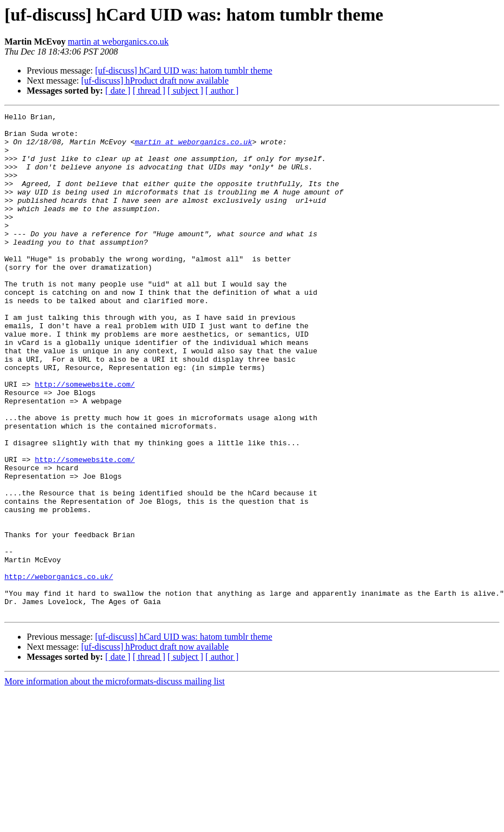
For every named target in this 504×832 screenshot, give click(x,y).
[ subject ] (185, 91)
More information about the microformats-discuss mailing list (114, 782)
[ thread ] (149, 91)
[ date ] (118, 91)
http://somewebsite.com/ (85, 439)
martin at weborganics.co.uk (118, 42)
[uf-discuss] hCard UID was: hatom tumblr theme (184, 70)
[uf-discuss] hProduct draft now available (155, 81)
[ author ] (222, 91)
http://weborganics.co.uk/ (59, 670)
